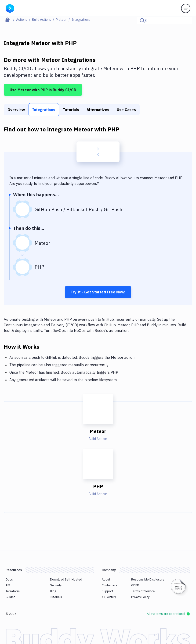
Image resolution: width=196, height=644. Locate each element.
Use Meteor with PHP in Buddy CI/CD (43, 90)
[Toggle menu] (186, 8)
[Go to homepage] (10, 8)
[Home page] (10, 20)
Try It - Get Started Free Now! (98, 292)
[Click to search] (187, 21)
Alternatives (98, 110)
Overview (16, 110)
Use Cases (126, 110)
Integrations (44, 110)
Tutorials (71, 110)
